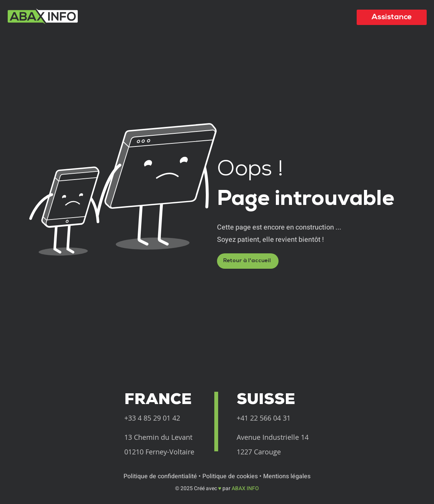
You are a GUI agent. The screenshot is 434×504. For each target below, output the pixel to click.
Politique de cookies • (233, 476)
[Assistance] (392, 17)
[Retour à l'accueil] (248, 261)
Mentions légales (287, 476)
